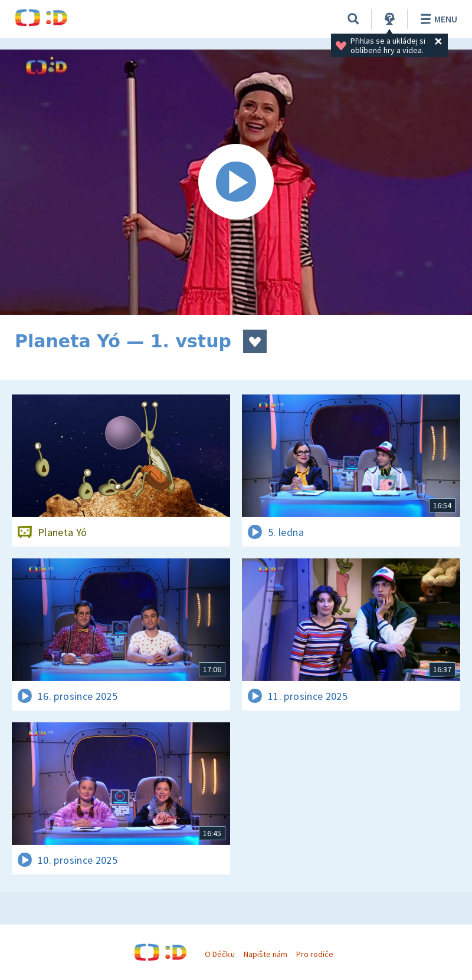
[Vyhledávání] (353, 19)
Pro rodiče (315, 954)
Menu (437, 19)
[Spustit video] (236, 182)
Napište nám (265, 954)
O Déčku (219, 954)
